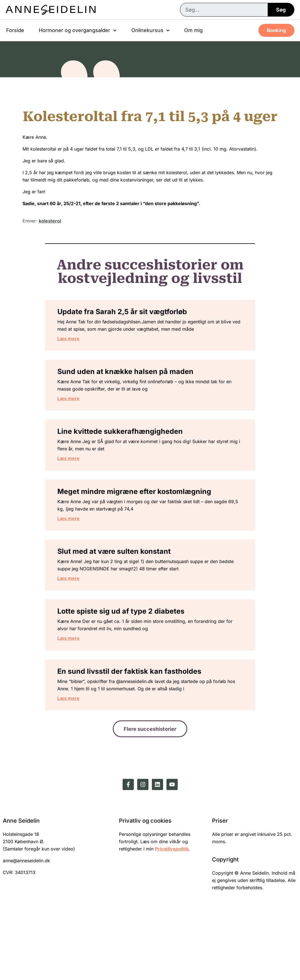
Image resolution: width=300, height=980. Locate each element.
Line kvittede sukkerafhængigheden (133, 458)
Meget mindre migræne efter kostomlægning (147, 526)
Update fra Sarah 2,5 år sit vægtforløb (135, 316)
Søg (281, 10)
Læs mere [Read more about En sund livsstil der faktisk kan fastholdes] (81, 756)
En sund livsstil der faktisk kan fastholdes (142, 729)
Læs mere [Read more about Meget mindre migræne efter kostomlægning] (81, 553)
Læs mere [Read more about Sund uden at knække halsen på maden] (81, 418)
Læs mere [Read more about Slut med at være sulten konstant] (81, 621)
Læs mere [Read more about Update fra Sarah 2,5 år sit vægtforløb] (81, 350)
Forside (15, 30)
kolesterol (50, 221)
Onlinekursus (151, 30)
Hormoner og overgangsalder (78, 30)
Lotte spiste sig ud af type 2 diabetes (134, 661)
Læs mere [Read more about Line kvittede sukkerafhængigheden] (81, 485)
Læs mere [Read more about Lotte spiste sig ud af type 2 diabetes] (81, 688)
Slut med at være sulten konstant (127, 594)
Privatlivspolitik (172, 912)
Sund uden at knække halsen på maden (138, 391)
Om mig (193, 30)
